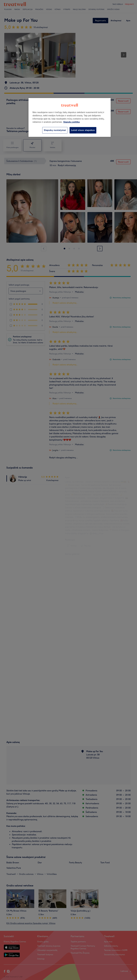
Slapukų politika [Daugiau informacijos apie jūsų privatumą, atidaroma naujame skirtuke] (72, 122)
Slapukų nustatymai (55, 130)
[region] (70, 117)
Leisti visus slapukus (83, 130)
